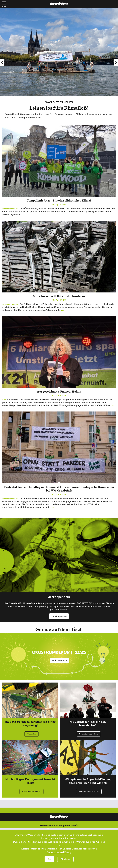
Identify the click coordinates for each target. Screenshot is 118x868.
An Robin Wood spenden (89, 791)
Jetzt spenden (59, 616)
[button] (2, 63)
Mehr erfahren (60, 660)
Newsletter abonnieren (89, 734)
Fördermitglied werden (31, 791)
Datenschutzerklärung (59, 853)
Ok (49, 860)
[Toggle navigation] (4, 3)
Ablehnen (65, 860)
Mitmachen (32, 734)
